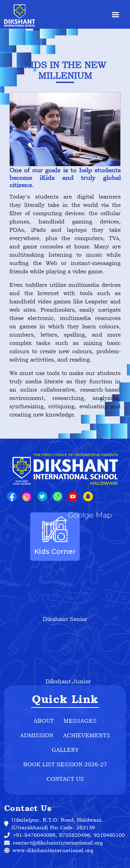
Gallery (65, 750)
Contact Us (65, 779)
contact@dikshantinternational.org (58, 843)
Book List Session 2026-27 (65, 764)
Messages (80, 721)
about (44, 721)
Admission (37, 735)
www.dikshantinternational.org (49, 850)
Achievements (87, 735)
